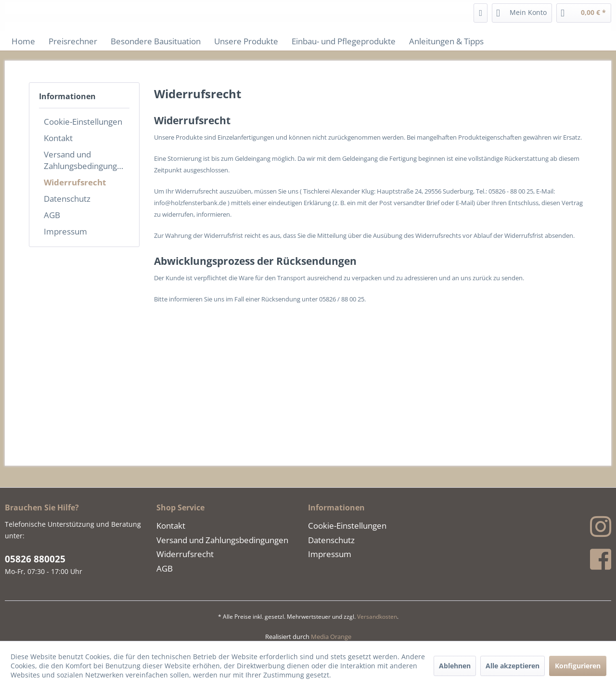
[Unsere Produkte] (246, 41)
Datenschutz (67, 198)
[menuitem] (481, 13)
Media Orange (331, 637)
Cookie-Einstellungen (83, 121)
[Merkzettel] (481, 13)
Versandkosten (377, 617)
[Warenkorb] (584, 13)
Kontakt (58, 138)
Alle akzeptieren (513, 666)
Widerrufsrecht (75, 182)
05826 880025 (35, 559)
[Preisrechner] (73, 41)
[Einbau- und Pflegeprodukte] (344, 41)
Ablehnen (455, 666)
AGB (52, 215)
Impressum (65, 231)
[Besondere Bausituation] (156, 41)
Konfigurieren (578, 666)
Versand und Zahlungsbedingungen (85, 160)
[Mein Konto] (522, 13)
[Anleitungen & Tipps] (446, 41)
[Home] (23, 41)
